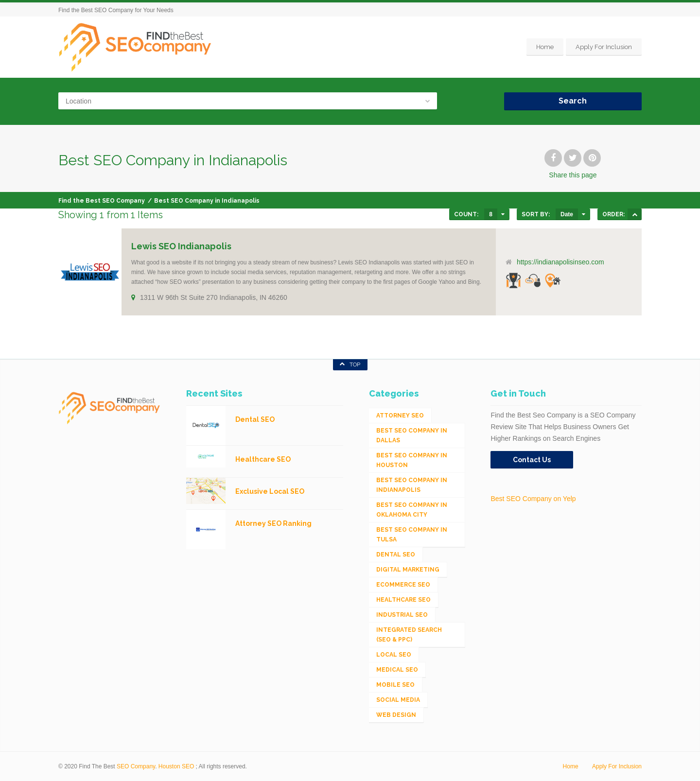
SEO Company (136, 766)
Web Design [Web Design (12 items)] (396, 715)
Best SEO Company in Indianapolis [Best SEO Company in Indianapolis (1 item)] (412, 485)
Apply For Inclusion (604, 47)
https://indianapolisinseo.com (560, 262)
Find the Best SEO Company (102, 201)
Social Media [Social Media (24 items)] (398, 700)
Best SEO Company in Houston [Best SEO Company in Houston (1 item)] (412, 460)
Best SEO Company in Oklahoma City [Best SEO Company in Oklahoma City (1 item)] (412, 510)
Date (567, 214)
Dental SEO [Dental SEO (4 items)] (396, 555)
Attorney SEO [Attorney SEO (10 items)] (400, 416)
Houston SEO (176, 766)
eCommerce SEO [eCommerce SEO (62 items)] (403, 585)
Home (545, 47)
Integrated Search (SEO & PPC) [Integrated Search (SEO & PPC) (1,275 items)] (409, 635)
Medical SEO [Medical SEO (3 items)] (397, 670)
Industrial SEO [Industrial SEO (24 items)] (402, 615)
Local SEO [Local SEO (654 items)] (394, 655)
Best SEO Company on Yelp (533, 499)
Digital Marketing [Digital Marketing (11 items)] (408, 570)
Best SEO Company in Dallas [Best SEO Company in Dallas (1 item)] (412, 435)
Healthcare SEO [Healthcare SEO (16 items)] (403, 600)
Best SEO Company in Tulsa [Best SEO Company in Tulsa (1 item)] (412, 535)
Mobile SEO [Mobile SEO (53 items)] (395, 685)
